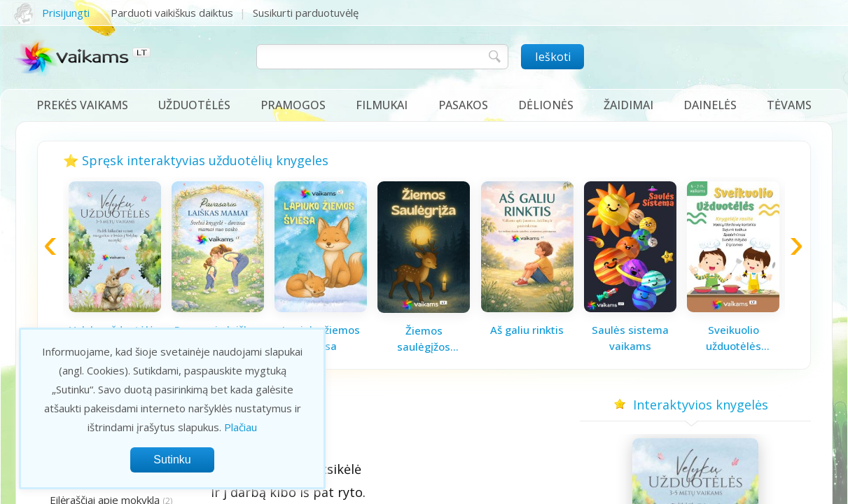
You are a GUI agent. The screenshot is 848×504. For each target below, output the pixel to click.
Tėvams (789, 105)
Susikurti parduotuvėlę (306, 13)
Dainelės (710, 105)
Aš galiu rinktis (527, 330)
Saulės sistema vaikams (630, 338)
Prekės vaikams (82, 105)
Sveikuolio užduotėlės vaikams (734, 338)
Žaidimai (628, 105)
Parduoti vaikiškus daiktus (172, 13)
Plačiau (241, 427)
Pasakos (463, 105)
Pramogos (293, 105)
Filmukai (382, 105)
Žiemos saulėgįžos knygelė (424, 339)
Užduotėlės (194, 105)
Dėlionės (546, 105)
